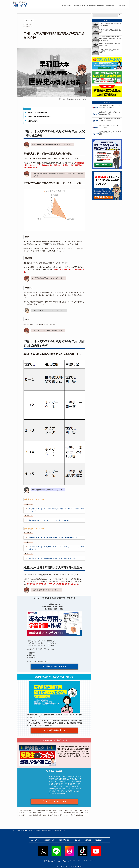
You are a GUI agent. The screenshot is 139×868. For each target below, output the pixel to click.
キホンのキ (77, 838)
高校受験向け (99, 838)
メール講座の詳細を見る (54, 730)
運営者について (47, 859)
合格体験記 (88, 838)
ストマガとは (121, 5)
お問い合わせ (60, 859)
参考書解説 (101, 5)
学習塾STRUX (111, 5)
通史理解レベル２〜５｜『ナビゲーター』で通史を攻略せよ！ (50, 520)
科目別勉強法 (91, 5)
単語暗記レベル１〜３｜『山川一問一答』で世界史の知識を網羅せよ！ (53, 538)
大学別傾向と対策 (49, 838)
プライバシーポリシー (76, 859)
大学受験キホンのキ (79, 5)
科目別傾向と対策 (64, 838)
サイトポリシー (92, 859)
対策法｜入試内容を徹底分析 (37, 112)
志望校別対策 (66, 5)
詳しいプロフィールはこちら (54, 800)
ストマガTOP (35, 838)
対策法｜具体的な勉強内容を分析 (39, 117)
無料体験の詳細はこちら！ (54, 666)
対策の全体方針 (33, 121)
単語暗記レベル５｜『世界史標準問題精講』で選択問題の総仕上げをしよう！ (55, 558)
